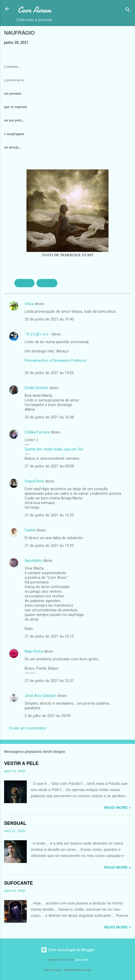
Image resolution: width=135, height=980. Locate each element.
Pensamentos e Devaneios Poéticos (55, 360)
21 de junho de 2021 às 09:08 (49, 466)
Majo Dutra (34, 651)
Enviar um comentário (28, 728)
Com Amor (34, 10)
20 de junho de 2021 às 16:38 (49, 417)
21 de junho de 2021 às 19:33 (49, 546)
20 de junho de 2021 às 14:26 (49, 373)
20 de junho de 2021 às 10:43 (49, 319)
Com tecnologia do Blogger (68, 950)
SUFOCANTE (19, 883)
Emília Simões (37, 388)
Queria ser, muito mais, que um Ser (54, 449)
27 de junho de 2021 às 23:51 (49, 681)
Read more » (118, 807)
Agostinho (33, 561)
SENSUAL (47, 283)
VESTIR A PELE (21, 763)
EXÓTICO (24, 283)
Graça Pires (34, 481)
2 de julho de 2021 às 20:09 (48, 716)
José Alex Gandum (41, 696)
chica (29, 304)
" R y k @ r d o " (38, 334)
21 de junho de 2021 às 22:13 (49, 636)
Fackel (30, 530)
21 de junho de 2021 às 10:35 (49, 515)
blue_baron (82, 960)
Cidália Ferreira (37, 432)
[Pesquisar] (128, 10)
